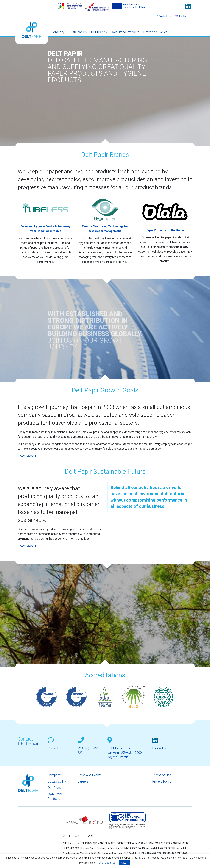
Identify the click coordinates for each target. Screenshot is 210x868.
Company (58, 32)
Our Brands (99, 32)
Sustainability (78, 32)
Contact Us (165, 16)
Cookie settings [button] (107, 863)
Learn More (27, 456)
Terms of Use (162, 775)
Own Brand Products (125, 32)
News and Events (155, 32)
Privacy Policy (162, 781)
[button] (183, 16)
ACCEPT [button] (125, 863)
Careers (83, 781)
